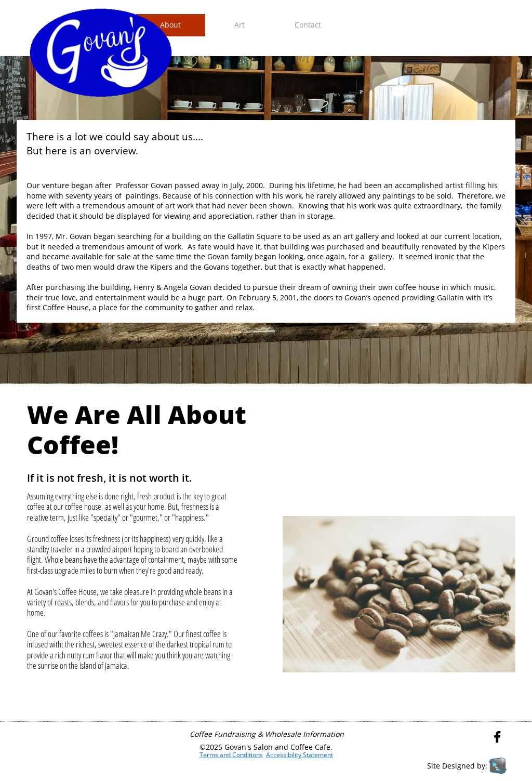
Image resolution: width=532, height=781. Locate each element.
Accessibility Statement (300, 755)
